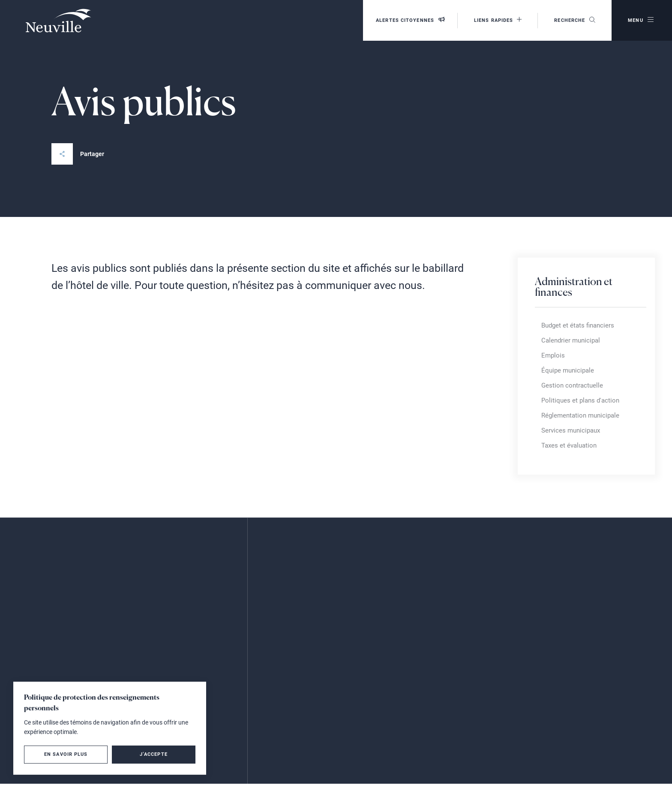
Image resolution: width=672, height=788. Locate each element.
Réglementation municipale (580, 415)
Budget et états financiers (578, 325)
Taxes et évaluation (569, 445)
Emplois (553, 355)
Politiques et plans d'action (580, 400)
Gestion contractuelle (572, 385)
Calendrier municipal (571, 340)
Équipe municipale (568, 370)
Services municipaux (571, 430)
